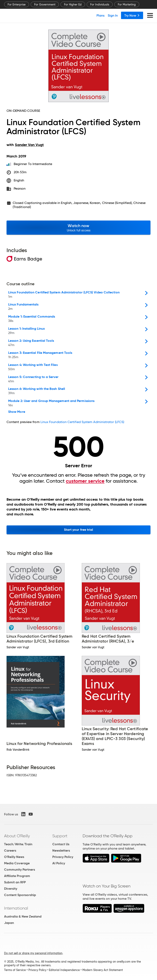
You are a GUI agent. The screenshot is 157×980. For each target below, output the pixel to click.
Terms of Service (15, 970)
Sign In (113, 15)
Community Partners (20, 870)
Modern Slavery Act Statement (103, 970)
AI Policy (59, 863)
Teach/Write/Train (18, 844)
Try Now (132, 15)
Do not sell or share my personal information (33, 953)
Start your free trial (79, 530)
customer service (85, 481)
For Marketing (127, 5)
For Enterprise (17, 5)
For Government (45, 5)
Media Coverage (17, 863)
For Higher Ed (73, 5)
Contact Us (61, 844)
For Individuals (100, 5)
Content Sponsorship (20, 895)
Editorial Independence (64, 970)
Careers (10, 850)
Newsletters (61, 850)
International (16, 908)
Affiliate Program (17, 876)
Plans (100, 15)
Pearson (20, 188)
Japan (9, 923)
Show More (17, 412)
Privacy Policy (63, 857)
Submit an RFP (15, 882)
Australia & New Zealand (23, 916)
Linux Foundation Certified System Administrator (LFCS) (82, 422)
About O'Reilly (17, 836)
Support (60, 836)
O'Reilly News (14, 857)
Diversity (11, 889)
